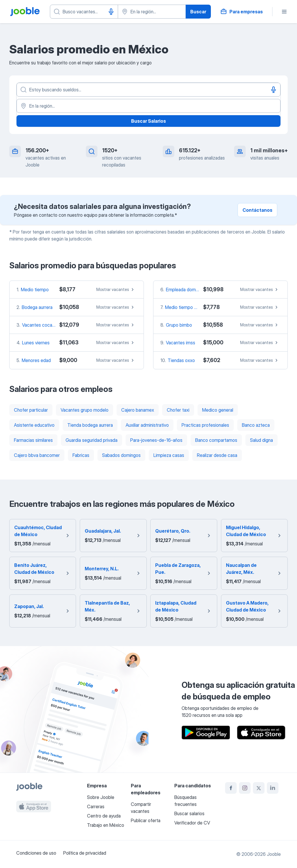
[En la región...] (148, 106)
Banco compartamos (216, 440)
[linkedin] (273, 788)
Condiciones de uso (36, 853)
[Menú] (284, 12)
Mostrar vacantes (116, 290)
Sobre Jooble (101, 797)
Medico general (218, 410)
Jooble (274, 854)
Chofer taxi (178, 410)
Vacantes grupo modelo (85, 410)
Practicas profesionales (205, 425)
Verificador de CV (192, 823)
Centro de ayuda (104, 816)
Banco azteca (256, 425)
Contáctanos (257, 210)
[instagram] (245, 788)
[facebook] (231, 788)
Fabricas (81, 455)
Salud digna (261, 440)
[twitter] (259, 788)
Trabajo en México (106, 825)
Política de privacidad (85, 853)
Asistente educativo (34, 425)
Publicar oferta (146, 820)
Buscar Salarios (148, 121)
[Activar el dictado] (111, 12)
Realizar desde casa (217, 455)
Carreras (96, 806)
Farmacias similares (33, 440)
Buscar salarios (189, 813)
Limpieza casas (169, 455)
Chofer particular (31, 410)
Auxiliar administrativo (147, 425)
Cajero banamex (138, 410)
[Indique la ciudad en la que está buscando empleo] (152, 12)
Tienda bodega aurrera (90, 425)
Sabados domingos (121, 455)
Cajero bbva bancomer (37, 455)
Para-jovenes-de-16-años (156, 440)
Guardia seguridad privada (92, 440)
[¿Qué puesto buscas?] (84, 12)
